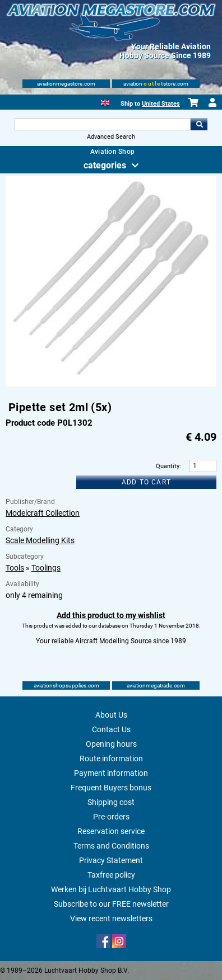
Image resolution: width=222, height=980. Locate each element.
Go (199, 124)
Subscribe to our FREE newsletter (111, 904)
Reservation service (111, 831)
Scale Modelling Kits (40, 540)
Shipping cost (111, 802)
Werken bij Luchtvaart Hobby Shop (111, 889)
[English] (105, 102)
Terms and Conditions (111, 846)
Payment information (111, 773)
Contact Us (111, 729)
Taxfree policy (111, 875)
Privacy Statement (111, 860)
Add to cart (146, 482)
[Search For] (103, 124)
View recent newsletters (111, 918)
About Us (111, 715)
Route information (111, 758)
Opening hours (111, 744)
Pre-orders (111, 817)
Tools (15, 568)
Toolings (46, 568)
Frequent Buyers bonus (111, 788)
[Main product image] (111, 384)
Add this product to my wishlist (111, 615)
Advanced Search (111, 137)
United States (161, 104)
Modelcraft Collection (43, 513)
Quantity (168, 466)
